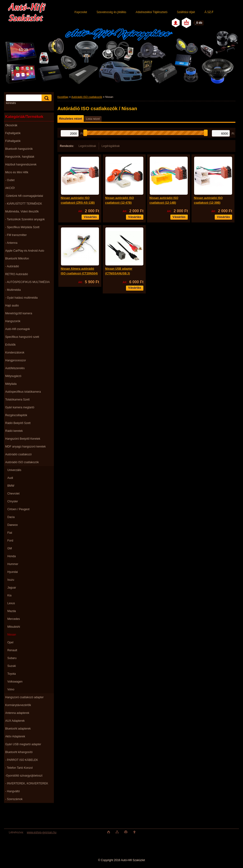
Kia (9, 595)
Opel (10, 642)
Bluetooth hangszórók (19, 149)
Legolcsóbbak (87, 146)
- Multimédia (13, 290)
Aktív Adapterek (15, 736)
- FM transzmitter (16, 235)
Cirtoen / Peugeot (18, 509)
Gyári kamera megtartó (20, 407)
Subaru (12, 658)
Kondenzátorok (15, 353)
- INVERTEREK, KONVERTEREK (27, 783)
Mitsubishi (14, 627)
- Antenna (11, 243)
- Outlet (10, 180)
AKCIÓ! (10, 188)
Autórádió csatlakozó (18, 454)
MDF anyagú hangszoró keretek (26, 447)
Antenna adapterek (17, 713)
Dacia (11, 517)
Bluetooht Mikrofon (17, 259)
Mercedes (14, 619)
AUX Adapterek (15, 721)
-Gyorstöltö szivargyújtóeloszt (24, 776)
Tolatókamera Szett (17, 400)
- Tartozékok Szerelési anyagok (25, 219)
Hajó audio (12, 306)
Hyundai (13, 572)
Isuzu (11, 580)
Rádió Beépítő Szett (18, 423)
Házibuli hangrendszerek (21, 165)
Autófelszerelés (15, 368)
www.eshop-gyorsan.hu (42, 832)
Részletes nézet (70, 119)
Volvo (11, 689)
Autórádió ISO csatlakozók (22, 462)
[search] (46, 98)
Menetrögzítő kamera (19, 313)
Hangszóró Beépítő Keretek (23, 439)
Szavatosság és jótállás (111, 12)
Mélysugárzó (13, 376)
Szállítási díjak (186, 12)
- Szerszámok (14, 799)
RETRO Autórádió (17, 274)
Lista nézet (93, 119)
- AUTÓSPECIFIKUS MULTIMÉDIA (28, 282)
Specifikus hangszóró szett (22, 337)
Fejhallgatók (13, 133)
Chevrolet (13, 494)
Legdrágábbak (111, 146)
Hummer (13, 564)
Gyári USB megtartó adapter (23, 744)
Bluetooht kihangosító (19, 752)
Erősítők (10, 345)
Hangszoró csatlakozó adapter (24, 697)
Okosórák (11, 125)
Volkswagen (15, 682)
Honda (12, 556)
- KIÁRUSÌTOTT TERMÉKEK (24, 204)
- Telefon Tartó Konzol (19, 768)
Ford (10, 541)
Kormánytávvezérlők (18, 705)
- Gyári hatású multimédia (21, 298)
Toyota (12, 674)
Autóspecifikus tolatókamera (23, 392)
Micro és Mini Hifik (17, 172)
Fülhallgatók (13, 141)
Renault (12, 650)
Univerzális (14, 470)
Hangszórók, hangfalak (20, 157)
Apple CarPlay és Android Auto (25, 251)
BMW (11, 486)
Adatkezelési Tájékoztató (151, 12)
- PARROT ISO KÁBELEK (22, 760)
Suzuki (12, 666)
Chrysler (13, 501)
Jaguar (12, 588)
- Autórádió (12, 266)
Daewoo (13, 525)
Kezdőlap (63, 97)
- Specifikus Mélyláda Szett (22, 227)
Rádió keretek (14, 431)
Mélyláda (11, 384)
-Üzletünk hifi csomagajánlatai (24, 196)
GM (10, 548)
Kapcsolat (81, 12)
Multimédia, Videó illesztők (22, 212)
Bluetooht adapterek (18, 729)
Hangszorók (13, 321)
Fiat (10, 533)
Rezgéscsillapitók (16, 415)
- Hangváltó (12, 791)
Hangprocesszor (16, 360)
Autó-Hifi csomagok (18, 329)
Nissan (12, 635)
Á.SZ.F (209, 12)
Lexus (11, 603)
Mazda (12, 611)
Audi (10, 478)
